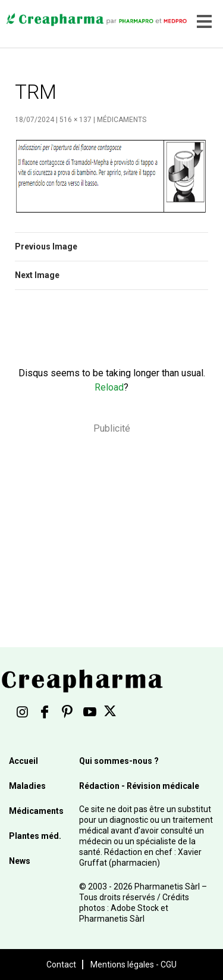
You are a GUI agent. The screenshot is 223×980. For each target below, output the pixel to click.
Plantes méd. (35, 836)
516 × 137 (76, 120)
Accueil (23, 761)
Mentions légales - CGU (134, 965)
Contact (61, 965)
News (20, 861)
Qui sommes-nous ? (119, 761)
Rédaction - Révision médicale (139, 786)
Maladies (27, 786)
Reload (109, 387)
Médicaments (122, 120)
